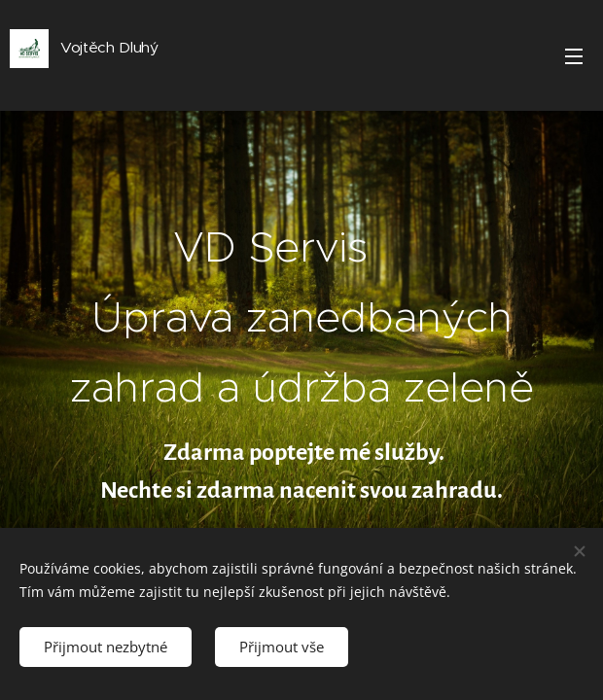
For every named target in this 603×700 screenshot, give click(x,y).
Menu (574, 56)
